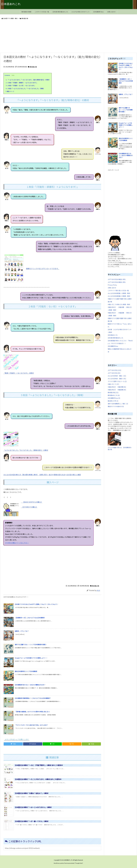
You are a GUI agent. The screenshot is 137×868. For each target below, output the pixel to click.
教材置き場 (25, 18)
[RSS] (72, 744)
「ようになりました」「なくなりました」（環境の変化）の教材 (26, 450)
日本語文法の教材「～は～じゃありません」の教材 (33, 807)
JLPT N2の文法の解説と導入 (117, 282)
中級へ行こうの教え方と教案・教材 (119, 304)
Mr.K (99, 590)
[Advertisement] (60, 36)
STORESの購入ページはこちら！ (35, 543)
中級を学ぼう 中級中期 (117, 387)
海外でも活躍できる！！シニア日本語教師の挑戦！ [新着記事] (31, 645)
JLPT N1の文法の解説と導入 (117, 279)
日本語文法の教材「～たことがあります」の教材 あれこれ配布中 (38, 779)
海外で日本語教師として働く (118, 404)
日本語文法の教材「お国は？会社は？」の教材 (32, 793)
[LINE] (52, 744)
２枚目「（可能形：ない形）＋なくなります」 (21, 85)
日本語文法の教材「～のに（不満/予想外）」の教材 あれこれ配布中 (39, 765)
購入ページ (10, 91)
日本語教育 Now (113, 346)
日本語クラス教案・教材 (10, 18)
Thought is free (79, 863)
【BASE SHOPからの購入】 (32, 502)
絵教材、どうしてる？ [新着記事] (22, 631)
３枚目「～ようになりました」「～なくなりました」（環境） (25, 88)
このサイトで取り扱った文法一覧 (118, 290)
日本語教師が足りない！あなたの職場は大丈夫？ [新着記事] (30, 685)
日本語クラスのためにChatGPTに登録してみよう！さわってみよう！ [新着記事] (37, 604)
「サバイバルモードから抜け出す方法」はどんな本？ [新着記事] (31, 725)
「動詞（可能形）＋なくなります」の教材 (19, 373)
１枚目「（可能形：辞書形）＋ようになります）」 (22, 83)
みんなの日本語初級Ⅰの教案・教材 (119, 293)
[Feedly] (91, 744)
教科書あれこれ (114, 395)
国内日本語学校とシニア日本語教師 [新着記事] (26, 671)
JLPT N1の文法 (114, 370)
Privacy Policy (112, 285)
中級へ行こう (113, 384)
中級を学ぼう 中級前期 (117, 390)
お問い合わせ (112, 288)
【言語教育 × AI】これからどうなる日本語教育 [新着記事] (30, 618)
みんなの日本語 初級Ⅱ (117, 379)
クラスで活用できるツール (117, 381)
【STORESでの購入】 (29, 507)
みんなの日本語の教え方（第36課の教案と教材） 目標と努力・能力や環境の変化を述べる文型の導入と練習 (42, 475)
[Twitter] (13, 744)
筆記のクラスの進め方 (116, 406)
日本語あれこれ (113, 335)
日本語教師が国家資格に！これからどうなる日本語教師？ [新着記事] (33, 698)
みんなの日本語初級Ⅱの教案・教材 (119, 296)
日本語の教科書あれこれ (115, 338)
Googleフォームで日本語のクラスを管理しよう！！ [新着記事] (31, 658)
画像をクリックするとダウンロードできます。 (43, 269)
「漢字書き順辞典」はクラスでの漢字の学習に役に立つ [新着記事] (32, 712)
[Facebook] (33, 744)
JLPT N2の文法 (114, 373)
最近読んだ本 (113, 401)
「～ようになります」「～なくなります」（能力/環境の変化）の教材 (28, 80)
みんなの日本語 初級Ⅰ (117, 376)
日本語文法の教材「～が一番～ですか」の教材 (32, 821)
